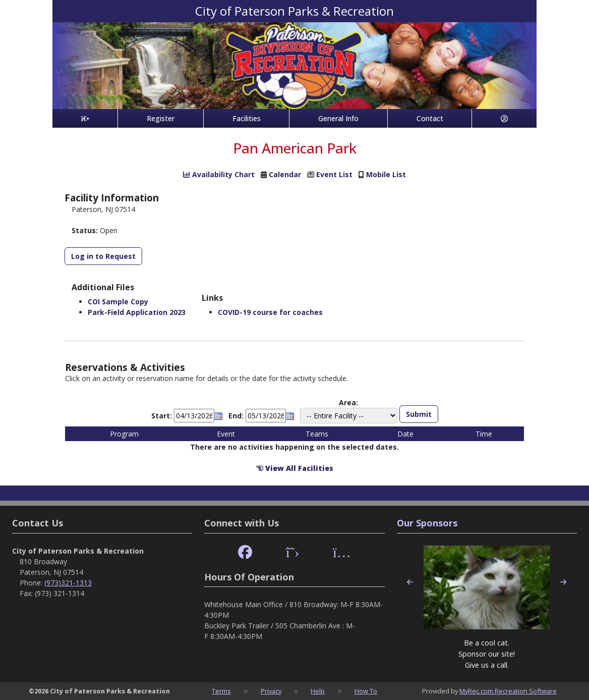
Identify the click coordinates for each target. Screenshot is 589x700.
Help (318, 691)
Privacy (271, 691)
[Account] (504, 118)
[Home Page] (85, 118)
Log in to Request (103, 256)
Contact (430, 118)
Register (161, 118)
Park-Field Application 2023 (137, 312)
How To (366, 691)
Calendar (285, 174)
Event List (334, 174)
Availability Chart (219, 174)
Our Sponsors (427, 523)
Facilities (247, 118)
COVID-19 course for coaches (270, 312)
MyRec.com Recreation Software (508, 691)
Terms (221, 691)
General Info (338, 118)
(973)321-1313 (68, 583)
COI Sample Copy (118, 302)
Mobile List (386, 174)
